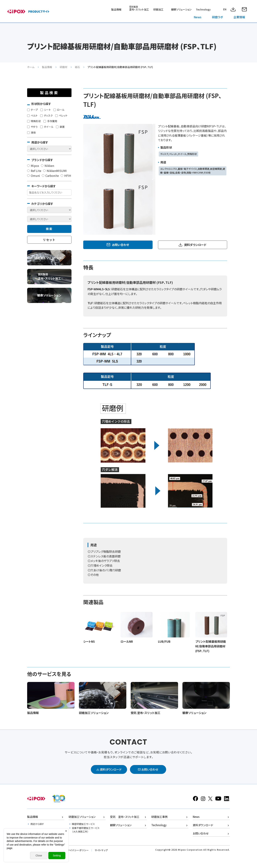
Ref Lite (34, 171)
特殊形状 (34, 121)
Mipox (33, 166)
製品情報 (116, 9)
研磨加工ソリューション (82, 817)
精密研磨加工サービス (83, 824)
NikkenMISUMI (55, 171)
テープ (32, 110)
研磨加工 (158, 9)
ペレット (61, 115)
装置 (60, 127)
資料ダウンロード (195, 245)
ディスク (46, 115)
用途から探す (37, 824)
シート (46, 110)
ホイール (47, 127)
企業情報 (239, 17)
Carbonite (50, 176)
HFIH (66, 176)
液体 (31, 132)
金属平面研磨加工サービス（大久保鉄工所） (86, 830)
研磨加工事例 (159, 817)
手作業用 (50, 121)
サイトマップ (101, 850)
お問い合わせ (121, 245)
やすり (32, 127)
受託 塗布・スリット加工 (125, 817)
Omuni (34, 176)
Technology (203, 9)
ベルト (32, 115)
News (198, 17)
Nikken (48, 166)
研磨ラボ (217, 17)
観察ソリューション (181, 9)
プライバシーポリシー (77, 850)
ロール (59, 110)
